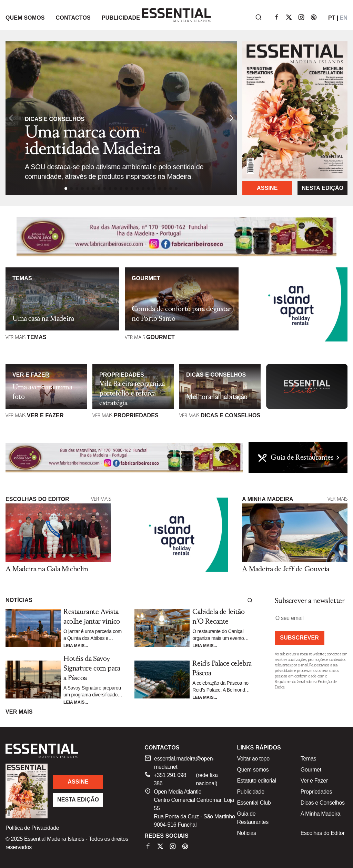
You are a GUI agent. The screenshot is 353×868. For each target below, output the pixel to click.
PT (332, 18)
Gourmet (311, 770)
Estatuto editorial (257, 781)
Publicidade (251, 792)
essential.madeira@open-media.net (179, 762)
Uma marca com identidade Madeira (93, 141)
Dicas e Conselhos (323, 803)
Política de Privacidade (32, 828)
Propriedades (316, 792)
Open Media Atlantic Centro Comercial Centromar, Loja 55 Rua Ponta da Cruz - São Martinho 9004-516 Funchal (190, 808)
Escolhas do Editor (323, 833)
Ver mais (101, 499)
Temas (309, 759)
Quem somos (253, 770)
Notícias (247, 833)
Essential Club (254, 803)
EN (344, 18)
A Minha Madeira (320, 814)
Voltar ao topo (253, 759)
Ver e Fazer (314, 781)
